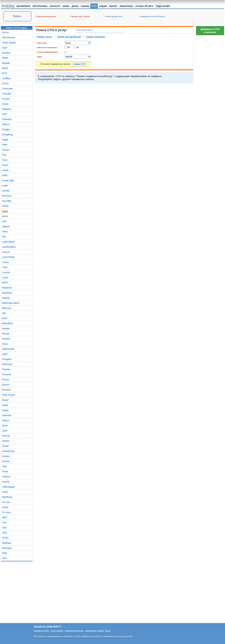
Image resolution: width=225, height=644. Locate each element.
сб (69, 47)
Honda (6, 191)
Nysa (5, 344)
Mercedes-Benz (11, 303)
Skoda (6, 441)
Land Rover (8, 257)
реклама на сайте (41, 631)
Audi (5, 48)
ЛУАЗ (5, 538)
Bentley (6, 53)
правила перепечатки (74, 631)
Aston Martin (9, 43)
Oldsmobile (8, 349)
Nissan (6, 334)
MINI (5, 318)
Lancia (6, 252)
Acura (5, 32)
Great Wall (8, 180)
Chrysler (7, 94)
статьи (108, 631)
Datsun (6, 124)
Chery (5, 83)
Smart (5, 446)
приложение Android (94, 631)
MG (4, 313)
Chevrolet (7, 89)
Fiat (4, 155)
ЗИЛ (5, 533)
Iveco (5, 216)
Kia (4, 237)
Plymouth (7, 364)
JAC (4, 221)
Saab (5, 405)
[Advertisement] (210, 90)
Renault (6, 390)
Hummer (7, 196)
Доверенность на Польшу (152, 16)
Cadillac (7, 78)
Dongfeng (7, 135)
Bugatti (6, 63)
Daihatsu (7, 119)
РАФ (5, 553)
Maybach (7, 293)
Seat (5, 431)
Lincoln (6, 272)
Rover (5, 400)
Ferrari (6, 150)
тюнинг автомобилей (69, 37)
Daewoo (7, 109)
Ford (5, 160)
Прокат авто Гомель (80, 16)
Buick (5, 68)
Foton (5, 165)
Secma (6, 436)
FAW (5, 145)
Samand (7, 415)
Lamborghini (9, 247)
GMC (5, 175)
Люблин (7, 543)
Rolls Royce (9, 395)
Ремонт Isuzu (44, 37)
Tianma (6, 477)
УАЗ (4, 558)
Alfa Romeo (9, 37)
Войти (17, 16)
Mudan (6, 329)
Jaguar (6, 226)
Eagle (5, 140)
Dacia (5, 104)
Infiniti (5, 206)
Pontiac (6, 369)
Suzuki (6, 461)
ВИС (5, 517)
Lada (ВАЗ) (8, 242)
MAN (5, 283)
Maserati (7, 288)
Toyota (6, 482)
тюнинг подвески (95, 37)
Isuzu (5, 211)
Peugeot (7, 359)
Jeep (5, 232)
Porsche (7, 374)
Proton (6, 380)
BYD (5, 73)
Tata (4, 466)
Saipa (5, 410)
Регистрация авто (113, 16)
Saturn (6, 420)
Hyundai (7, 201)
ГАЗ (4, 523)
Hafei (5, 186)
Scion (5, 426)
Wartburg (7, 497)
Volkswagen (9, 487)
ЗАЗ (4, 528)
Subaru (6, 456)
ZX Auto (7, 512)
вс (78, 47)
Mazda (6, 298)
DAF (5, 114)
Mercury (7, 308)
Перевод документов (46, 16)
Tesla (5, 471)
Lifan (5, 267)
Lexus (5, 262)
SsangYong (8, 451)
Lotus (5, 277)
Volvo (5, 492)
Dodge (6, 129)
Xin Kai (6, 502)
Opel (5, 354)
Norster (6, 339)
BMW (5, 58)
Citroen (6, 99)
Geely (5, 170)
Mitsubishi (8, 323)
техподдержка (57, 631)
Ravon (6, 385)
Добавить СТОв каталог (210, 31)
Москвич (7, 548)
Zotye (5, 507)
